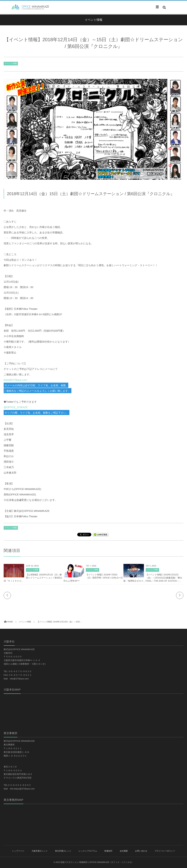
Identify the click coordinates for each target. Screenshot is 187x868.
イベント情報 (11, 64)
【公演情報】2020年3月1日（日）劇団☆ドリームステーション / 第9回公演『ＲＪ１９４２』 (33, 578)
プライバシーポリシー (165, 851)
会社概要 (124, 851)
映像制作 (108, 851)
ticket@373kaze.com (15, 380)
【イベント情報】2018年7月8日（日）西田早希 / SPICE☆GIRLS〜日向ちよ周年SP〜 (93, 578)
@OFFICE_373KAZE (16, 407)
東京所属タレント (63, 851)
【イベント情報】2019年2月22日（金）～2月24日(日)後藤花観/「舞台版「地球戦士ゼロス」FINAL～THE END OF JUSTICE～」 (153, 578)
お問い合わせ (141, 851)
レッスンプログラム (88, 851)
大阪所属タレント (40, 851)
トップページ (18, 851)
